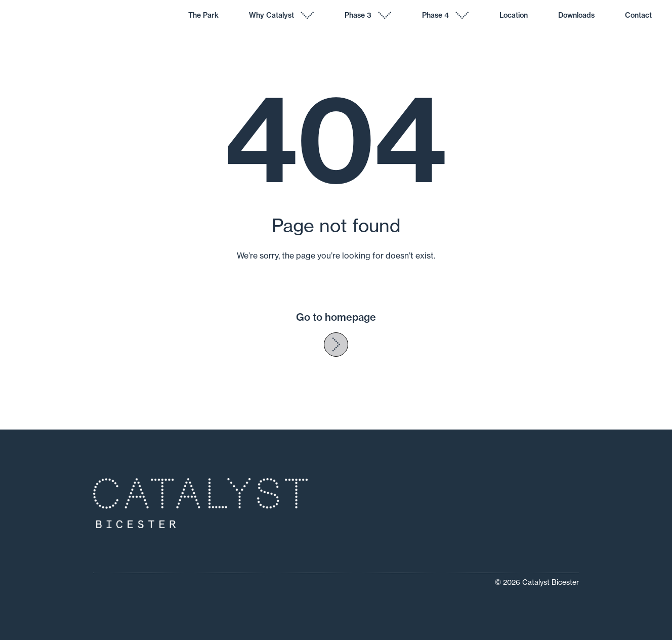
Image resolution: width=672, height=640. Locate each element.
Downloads (576, 15)
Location (514, 15)
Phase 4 (435, 15)
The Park (203, 15)
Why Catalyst (271, 15)
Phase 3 (358, 15)
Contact (638, 15)
